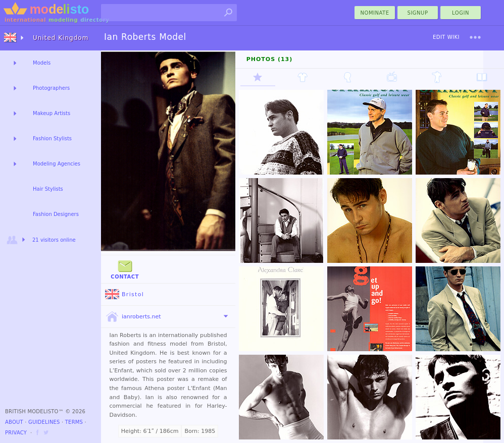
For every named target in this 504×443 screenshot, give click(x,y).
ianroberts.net (133, 317)
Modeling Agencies (57, 164)
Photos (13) (270, 59)
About (14, 422)
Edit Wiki (446, 37)
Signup (418, 13)
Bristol (124, 294)
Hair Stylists (48, 189)
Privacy (16, 433)
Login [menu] (461, 13)
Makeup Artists (52, 113)
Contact (125, 269)
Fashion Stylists (52, 139)
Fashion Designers (56, 214)
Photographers (51, 88)
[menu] (475, 37)
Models (42, 63)
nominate (375, 13)
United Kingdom (61, 38)
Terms (74, 422)
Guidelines (44, 422)
